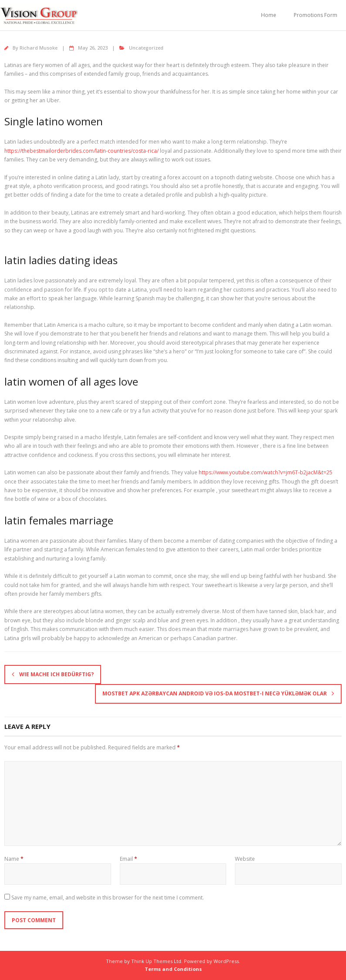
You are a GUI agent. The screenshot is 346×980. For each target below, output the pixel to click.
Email (129, 859)
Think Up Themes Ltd (156, 961)
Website (245, 859)
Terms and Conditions (173, 969)
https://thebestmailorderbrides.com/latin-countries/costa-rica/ (81, 151)
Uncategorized (146, 48)
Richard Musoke (39, 48)
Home (269, 15)
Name (14, 859)
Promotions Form (315, 15)
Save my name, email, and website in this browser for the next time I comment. (108, 898)
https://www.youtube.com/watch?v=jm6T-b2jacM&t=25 (266, 472)
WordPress (226, 961)
